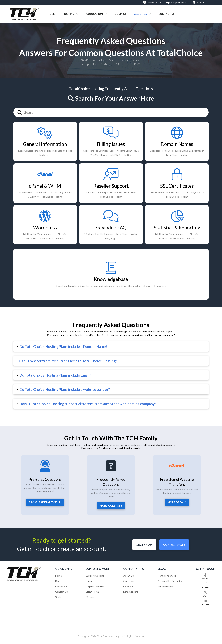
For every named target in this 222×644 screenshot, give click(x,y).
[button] (111, 346)
